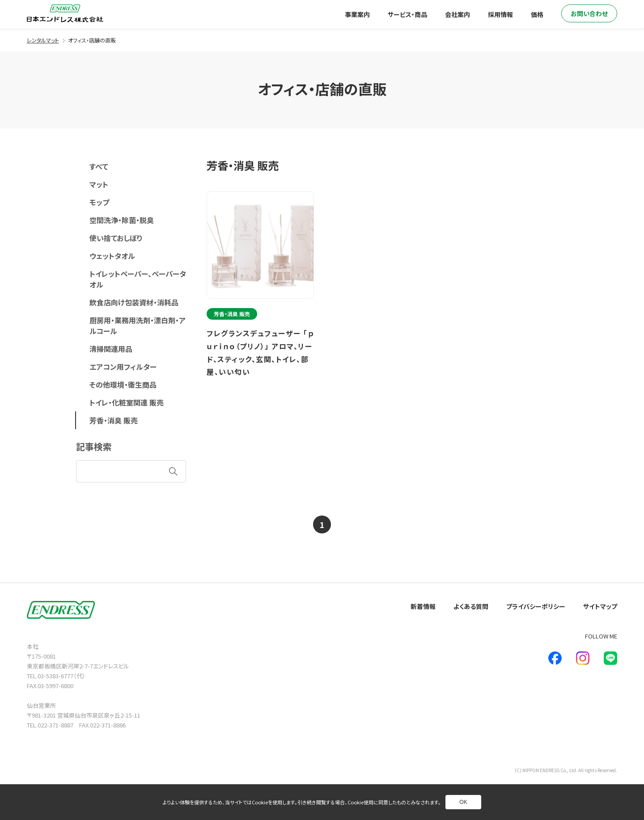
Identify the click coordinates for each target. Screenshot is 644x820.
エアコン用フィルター (123, 367)
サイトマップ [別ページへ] (600, 606)
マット (99, 184)
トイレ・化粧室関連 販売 (127, 402)
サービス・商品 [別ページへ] (407, 14)
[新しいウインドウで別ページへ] (555, 658)
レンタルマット (43, 40)
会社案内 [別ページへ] (458, 14)
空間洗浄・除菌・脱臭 (122, 220)
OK (463, 802)
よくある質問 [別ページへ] (471, 606)
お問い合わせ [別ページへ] (589, 13)
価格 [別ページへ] (537, 14)
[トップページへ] (65, 13)
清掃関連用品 (111, 349)
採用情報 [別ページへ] (500, 14)
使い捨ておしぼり (116, 238)
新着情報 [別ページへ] (423, 606)
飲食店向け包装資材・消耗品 (134, 302)
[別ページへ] (262, 289)
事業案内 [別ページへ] (357, 14)
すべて (99, 166)
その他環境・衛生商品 (123, 385)
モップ (99, 202)
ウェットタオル (112, 256)
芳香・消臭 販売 (114, 420)
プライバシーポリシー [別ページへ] (536, 606)
